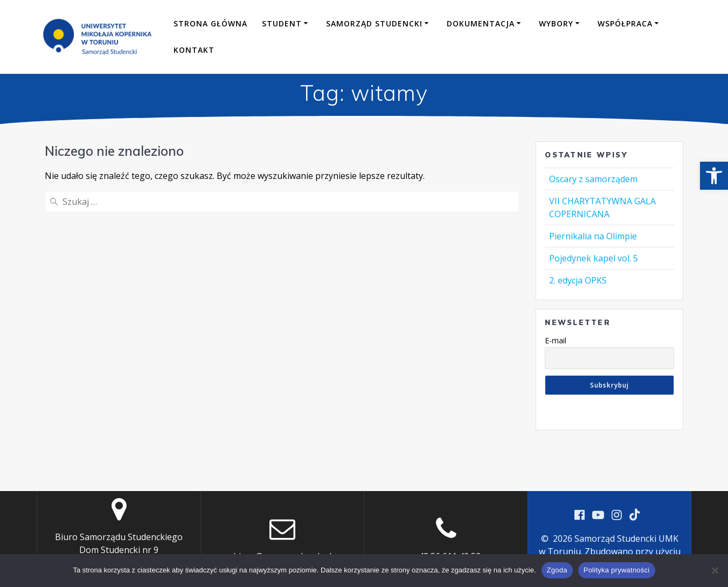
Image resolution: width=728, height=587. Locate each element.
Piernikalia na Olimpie (593, 236)
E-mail (556, 340)
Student (282, 23)
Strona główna (210, 23)
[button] (714, 176)
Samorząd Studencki (374, 23)
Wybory (556, 23)
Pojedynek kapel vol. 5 (594, 258)
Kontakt (194, 50)
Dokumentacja (481, 23)
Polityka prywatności (617, 570)
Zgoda (557, 570)
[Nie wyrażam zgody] (715, 570)
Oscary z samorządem (593, 179)
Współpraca (625, 23)
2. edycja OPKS (578, 280)
